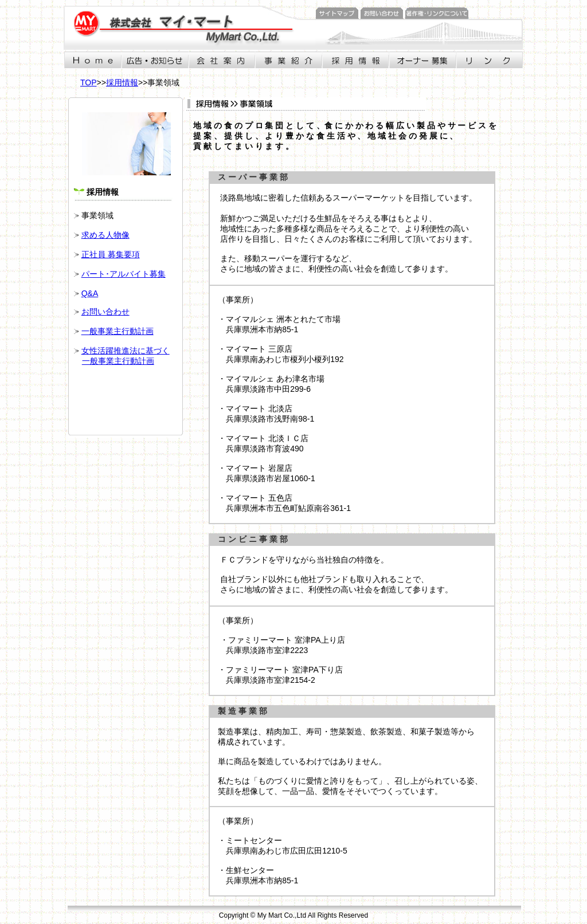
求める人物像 (105, 235)
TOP (89, 82)
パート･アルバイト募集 (124, 274)
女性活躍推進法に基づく (126, 351)
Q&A (90, 293)
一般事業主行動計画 (118, 361)
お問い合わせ (105, 312)
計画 (146, 331)
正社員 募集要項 (111, 254)
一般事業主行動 (109, 331)
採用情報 (122, 82)
